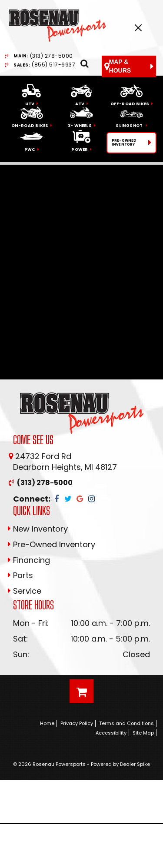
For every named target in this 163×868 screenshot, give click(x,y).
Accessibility (111, 733)
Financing (32, 560)
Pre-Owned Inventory (54, 544)
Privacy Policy (77, 723)
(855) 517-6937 (44, 65)
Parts (23, 575)
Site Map (143, 733)
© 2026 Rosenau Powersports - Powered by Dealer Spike (81, 764)
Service (27, 591)
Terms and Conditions (126, 723)
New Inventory (40, 529)
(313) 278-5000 (43, 56)
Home (47, 723)
